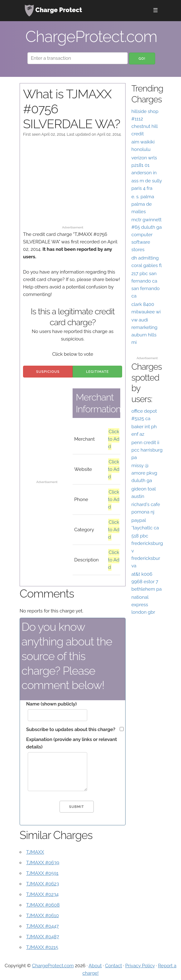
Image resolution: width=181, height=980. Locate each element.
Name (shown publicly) (51, 704)
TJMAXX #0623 (43, 884)
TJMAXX (35, 852)
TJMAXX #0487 (43, 937)
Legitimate (97, 372)
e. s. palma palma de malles (143, 204)
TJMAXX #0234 (42, 894)
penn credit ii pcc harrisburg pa (147, 450)
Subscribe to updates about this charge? (71, 729)
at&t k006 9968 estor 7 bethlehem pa (147, 582)
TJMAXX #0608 (43, 905)
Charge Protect (53, 11)
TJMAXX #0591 (42, 873)
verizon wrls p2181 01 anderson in (144, 165)
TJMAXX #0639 (43, 863)
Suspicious (48, 372)
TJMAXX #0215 (42, 947)
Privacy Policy (140, 966)
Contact (113, 966)
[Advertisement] (73, 184)
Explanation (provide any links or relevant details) (71, 743)
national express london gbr (143, 605)
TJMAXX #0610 (43, 916)
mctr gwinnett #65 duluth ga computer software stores (147, 235)
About (95, 966)
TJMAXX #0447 (43, 926)
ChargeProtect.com (53, 966)
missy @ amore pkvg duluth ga (144, 473)
